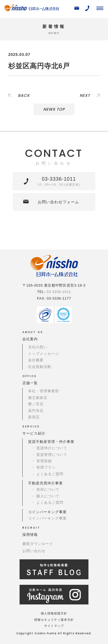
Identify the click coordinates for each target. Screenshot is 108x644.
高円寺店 (36, 411)
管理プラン (46, 467)
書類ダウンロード (38, 544)
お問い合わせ (34, 551)
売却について (48, 490)
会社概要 (36, 360)
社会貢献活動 (40, 367)
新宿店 (34, 417)
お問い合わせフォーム (58, 202)
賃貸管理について (52, 455)
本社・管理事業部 (44, 391)
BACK (24, 95)
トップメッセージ (44, 354)
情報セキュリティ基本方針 (54, 620)
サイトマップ (54, 626)
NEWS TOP (54, 109)
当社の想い (38, 347)
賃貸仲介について (52, 448)
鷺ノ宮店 (36, 404)
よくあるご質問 (50, 474)
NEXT (85, 95)
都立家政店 (38, 398)
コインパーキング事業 (47, 518)
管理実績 (44, 461)
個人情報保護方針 (54, 613)
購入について (48, 496)
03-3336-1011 (59, 181)
